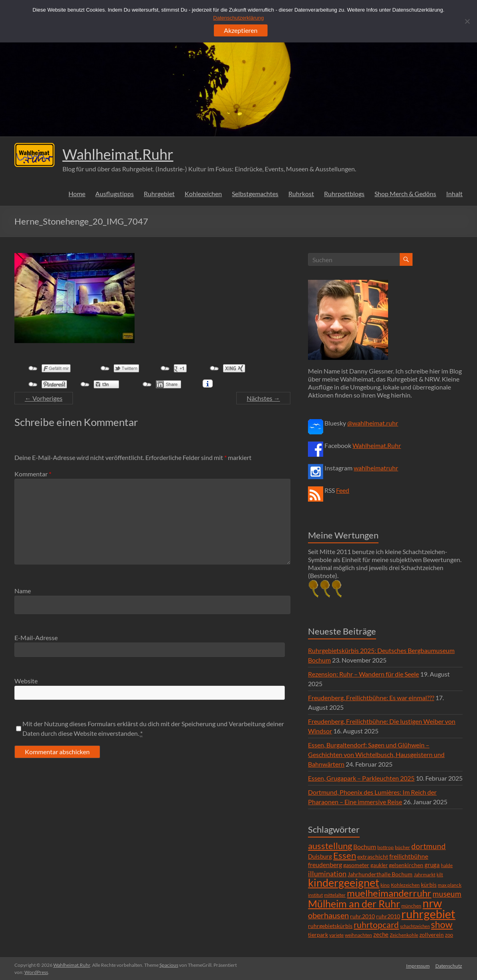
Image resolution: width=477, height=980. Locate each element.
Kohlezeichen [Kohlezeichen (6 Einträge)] (405, 885)
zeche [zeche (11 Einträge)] (381, 934)
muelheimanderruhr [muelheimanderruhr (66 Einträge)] (389, 893)
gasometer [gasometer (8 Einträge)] (356, 865)
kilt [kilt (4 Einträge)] (440, 875)
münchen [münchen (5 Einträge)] (411, 906)
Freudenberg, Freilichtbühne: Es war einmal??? (371, 698)
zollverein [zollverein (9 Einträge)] (432, 935)
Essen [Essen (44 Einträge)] (345, 855)
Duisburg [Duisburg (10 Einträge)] (320, 856)
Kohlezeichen (203, 194)
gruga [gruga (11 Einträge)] (432, 865)
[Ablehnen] (467, 21)
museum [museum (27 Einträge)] (447, 894)
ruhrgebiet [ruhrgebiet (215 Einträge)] (428, 914)
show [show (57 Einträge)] (442, 924)
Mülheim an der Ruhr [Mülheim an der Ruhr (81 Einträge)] (354, 904)
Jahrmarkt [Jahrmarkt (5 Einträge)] (425, 875)
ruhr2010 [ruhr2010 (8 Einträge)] (388, 916)
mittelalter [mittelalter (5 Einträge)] (335, 895)
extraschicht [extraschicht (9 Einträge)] (373, 856)
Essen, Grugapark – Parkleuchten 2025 (361, 778)
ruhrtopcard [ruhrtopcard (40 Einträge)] (376, 925)
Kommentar (33, 474)
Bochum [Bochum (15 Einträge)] (365, 846)
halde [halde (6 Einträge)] (447, 865)
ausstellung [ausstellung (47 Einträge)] (330, 846)
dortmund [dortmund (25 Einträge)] (429, 846)
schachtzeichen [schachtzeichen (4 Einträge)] (415, 926)
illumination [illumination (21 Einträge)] (327, 874)
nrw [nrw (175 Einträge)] (432, 903)
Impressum (418, 965)
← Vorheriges (44, 398)
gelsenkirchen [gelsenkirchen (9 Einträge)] (406, 865)
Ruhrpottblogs (344, 194)
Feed (343, 490)
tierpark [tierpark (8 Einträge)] (318, 935)
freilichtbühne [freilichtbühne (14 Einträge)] (409, 856)
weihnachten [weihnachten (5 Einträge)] (358, 935)
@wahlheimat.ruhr (373, 423)
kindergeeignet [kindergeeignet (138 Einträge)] (344, 883)
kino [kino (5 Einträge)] (385, 885)
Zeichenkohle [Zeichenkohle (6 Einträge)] (404, 935)
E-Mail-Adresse (36, 638)
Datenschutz (449, 965)
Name (23, 591)
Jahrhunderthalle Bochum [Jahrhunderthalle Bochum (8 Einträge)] (380, 874)
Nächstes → (263, 398)
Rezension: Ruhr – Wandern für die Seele (363, 674)
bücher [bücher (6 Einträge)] (403, 847)
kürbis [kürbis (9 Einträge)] (429, 885)
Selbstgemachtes (255, 194)
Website (26, 681)
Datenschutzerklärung (238, 18)
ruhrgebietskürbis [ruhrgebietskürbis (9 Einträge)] (330, 926)
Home (77, 194)
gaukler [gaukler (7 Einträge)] (379, 865)
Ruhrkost (301, 194)
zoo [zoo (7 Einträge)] (449, 935)
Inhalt (454, 194)
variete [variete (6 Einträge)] (336, 935)
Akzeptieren (241, 30)
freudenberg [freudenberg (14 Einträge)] (325, 865)
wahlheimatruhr (376, 468)
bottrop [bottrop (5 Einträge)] (385, 847)
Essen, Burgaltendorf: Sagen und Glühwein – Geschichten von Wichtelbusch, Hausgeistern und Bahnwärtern (376, 754)
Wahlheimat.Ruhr (118, 154)
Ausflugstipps (115, 194)
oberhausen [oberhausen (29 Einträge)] (328, 915)
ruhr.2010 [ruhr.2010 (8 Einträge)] (362, 916)
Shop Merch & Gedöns (405, 194)
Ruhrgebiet (159, 194)
